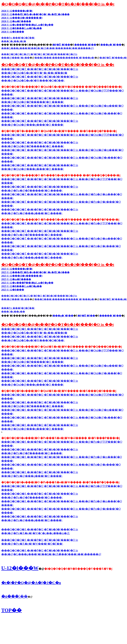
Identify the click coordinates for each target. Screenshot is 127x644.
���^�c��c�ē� (14, 41)
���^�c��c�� (13, 311)
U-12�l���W (20, 568)
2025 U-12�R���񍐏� (13, 290)
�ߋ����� (14, 596)
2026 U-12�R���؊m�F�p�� (22, 28)
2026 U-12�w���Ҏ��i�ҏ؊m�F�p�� (27, 25)
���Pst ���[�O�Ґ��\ (18, 38)
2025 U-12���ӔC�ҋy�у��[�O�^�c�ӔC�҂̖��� (35, 272)
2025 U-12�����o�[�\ (17, 269)
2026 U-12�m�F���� (16, 21)
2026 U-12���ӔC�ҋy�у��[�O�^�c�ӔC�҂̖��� (35, 14)
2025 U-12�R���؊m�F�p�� (22, 286)
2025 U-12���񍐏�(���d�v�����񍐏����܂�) (22, 276)
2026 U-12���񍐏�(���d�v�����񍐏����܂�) (22, 18)
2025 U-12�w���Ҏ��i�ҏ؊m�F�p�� (27, 283)
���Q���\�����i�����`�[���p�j (65, 58)
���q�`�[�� (111, 45)
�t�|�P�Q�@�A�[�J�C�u (31, 583)
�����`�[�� (85, 45)
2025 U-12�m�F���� (16, 279)
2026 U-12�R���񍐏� (13, 32)
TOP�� (11, 610)
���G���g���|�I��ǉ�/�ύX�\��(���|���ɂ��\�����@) (48, 48)
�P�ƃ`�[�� (61, 45)
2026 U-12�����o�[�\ (17, 11)
